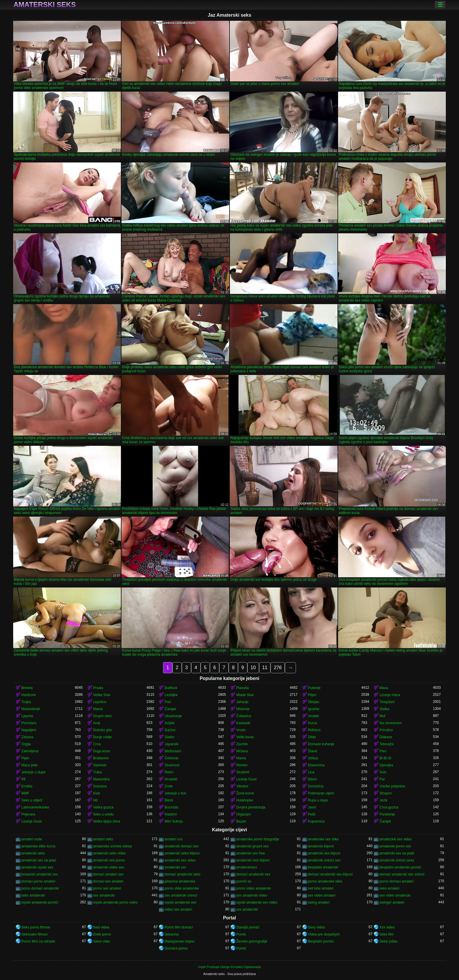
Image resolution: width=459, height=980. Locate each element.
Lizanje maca (390, 695)
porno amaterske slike (325, 881)
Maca (384, 688)
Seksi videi (101, 941)
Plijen (312, 695)
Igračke (314, 709)
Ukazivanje (173, 716)
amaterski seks (33, 853)
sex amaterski (104, 895)
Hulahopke (245, 800)
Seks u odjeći (32, 800)
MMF (25, 793)
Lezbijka (171, 695)
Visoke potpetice (392, 786)
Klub (97, 793)
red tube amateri (321, 888)
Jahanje (242, 702)
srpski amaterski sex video (257, 902)
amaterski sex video (180, 860)
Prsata (98, 688)
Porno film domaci (179, 927)
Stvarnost (172, 765)
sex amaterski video (252, 895)
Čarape (170, 709)
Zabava (27, 737)
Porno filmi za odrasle (38, 941)
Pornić (241, 948)
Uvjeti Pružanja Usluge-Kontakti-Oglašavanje (229, 967)
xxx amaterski (247, 909)
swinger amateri (392, 902)
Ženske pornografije (252, 941)
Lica (311, 772)
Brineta (27, 688)
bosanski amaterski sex (40, 874)
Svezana (100, 786)
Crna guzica (389, 807)
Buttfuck (171, 688)
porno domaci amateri (396, 881)
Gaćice (170, 730)
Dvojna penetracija (251, 807)
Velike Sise (102, 695)
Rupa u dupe (318, 800)
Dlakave (386, 737)
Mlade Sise (245, 695)
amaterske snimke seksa (112, 846)
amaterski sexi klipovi (253, 860)
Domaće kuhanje (321, 744)
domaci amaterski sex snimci (402, 874)
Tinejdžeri (387, 702)
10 (253, 668)
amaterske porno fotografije (258, 839)
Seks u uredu (103, 814)
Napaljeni (29, 730)
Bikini (169, 800)
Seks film (387, 934)
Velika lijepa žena (107, 821)
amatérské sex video (395, 839)
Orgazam (243, 814)
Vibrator (242, 786)
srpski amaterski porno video (115, 902)
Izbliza (313, 758)
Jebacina (172, 934)
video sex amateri (178, 909)
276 (278, 668)
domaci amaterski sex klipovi (330, 874)
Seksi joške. (389, 941)
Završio (242, 744)
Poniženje (387, 814)
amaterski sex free (251, 853)
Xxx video (387, 927)
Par (382, 779)
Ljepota (27, 716)
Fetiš (312, 814)
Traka (97, 772)
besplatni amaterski (323, 867)
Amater (314, 716)
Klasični (171, 814)
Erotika (27, 786)
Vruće (241, 730)
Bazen (241, 821)
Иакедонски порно (179, 941)
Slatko (169, 737)
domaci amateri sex (108, 874)
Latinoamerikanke (35, 807)
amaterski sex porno (109, 860)
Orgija (26, 744)
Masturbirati (31, 709)
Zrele (168, 786)
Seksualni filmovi (34, 934)
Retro (169, 772)
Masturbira (101, 779)
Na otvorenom (390, 723)
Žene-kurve (245, 793)
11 (265, 668)
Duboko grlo (103, 730)
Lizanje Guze (246, 779)
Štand (312, 751)
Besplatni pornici (321, 941)
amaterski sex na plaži (397, 853)
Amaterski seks (45, 5)
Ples (383, 751)
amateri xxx (173, 839)
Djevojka (386, 765)
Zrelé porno (102, 934)
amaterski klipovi (321, 846)
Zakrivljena (30, 751)
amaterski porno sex (395, 846)
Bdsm (312, 779)
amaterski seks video (109, 853)
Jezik (383, 800)
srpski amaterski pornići (40, 902)
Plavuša (243, 688)
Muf (382, 716)
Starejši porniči (248, 927)
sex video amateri (322, 895)
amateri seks (103, 839)
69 (23, 779)
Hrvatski (171, 779)
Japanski (171, 744)
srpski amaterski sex (180, 902)
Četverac (172, 758)
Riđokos (314, 730)
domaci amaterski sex (253, 874)
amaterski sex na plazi (39, 860)
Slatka (384, 709)
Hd (95, 800)
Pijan (25, 758)
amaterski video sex (109, 867)
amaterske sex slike (323, 839)
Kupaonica (316, 821)
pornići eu (244, 881)
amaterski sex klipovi (324, 853)
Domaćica (316, 786)
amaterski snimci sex (324, 860)
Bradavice (101, 758)
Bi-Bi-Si (385, 758)
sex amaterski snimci (181, 895)
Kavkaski (243, 723)
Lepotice (100, 702)
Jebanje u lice (175, 793)
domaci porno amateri (38, 881)
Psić (168, 702)
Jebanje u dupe (33, 772)
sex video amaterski (395, 895)
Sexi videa (101, 927)
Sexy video (317, 927)
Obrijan (314, 702)
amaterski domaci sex (181, 846)
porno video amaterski (254, 888)
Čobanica (244, 716)
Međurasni (173, 751)
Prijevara (28, 814)
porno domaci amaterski (40, 888)
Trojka (26, 702)
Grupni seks (102, 716)
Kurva (312, 723)
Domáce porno (176, 948)
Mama (98, 709)
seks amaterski (33, 895)
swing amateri (319, 902)
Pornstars (29, 723)
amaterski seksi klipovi (182, 853)
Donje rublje (102, 737)
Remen (242, 765)
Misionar (243, 709)
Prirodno (386, 730)
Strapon (386, 793)
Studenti (243, 772)
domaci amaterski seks (182, 874)
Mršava (242, 751)
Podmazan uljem (321, 793)
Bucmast (171, 807)
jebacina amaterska (180, 881)
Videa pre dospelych (324, 934)
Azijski (169, 723)
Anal (97, 723)
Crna (97, 744)
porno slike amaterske (182, 888)
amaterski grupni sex (252, 846)
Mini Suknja (174, 821)
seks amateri (389, 888)
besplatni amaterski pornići (400, 867)
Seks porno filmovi (36, 927)
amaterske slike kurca (38, 846)
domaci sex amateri (108, 881)
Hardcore (29, 695)
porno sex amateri (107, 888)
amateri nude (32, 839)
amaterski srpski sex (37, 867)
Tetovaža (386, 744)
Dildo (312, 737)
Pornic (241, 934)
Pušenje (314, 688)
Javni (312, 807)
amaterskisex (247, 867)
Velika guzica (103, 807)
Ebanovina (316, 765)
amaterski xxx (175, 867)
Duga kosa (101, 751)
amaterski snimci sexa (397, 860)
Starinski (100, 765)
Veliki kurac (245, 737)
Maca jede (29, 765)
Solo (383, 772)
